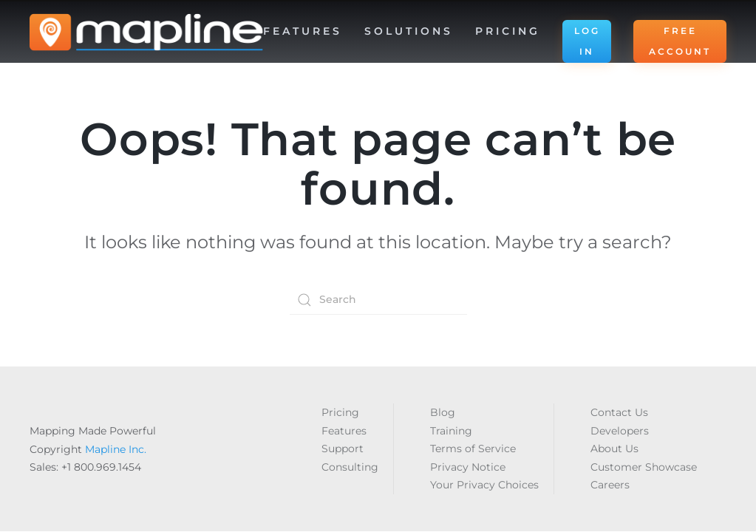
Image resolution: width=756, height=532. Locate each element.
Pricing (508, 31)
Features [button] (303, 31)
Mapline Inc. (116, 449)
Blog (443, 412)
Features (344, 431)
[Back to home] (146, 33)
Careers (610, 485)
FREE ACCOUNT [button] (680, 41)
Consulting (350, 467)
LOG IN (587, 41)
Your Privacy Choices (484, 485)
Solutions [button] (409, 31)
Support (343, 449)
